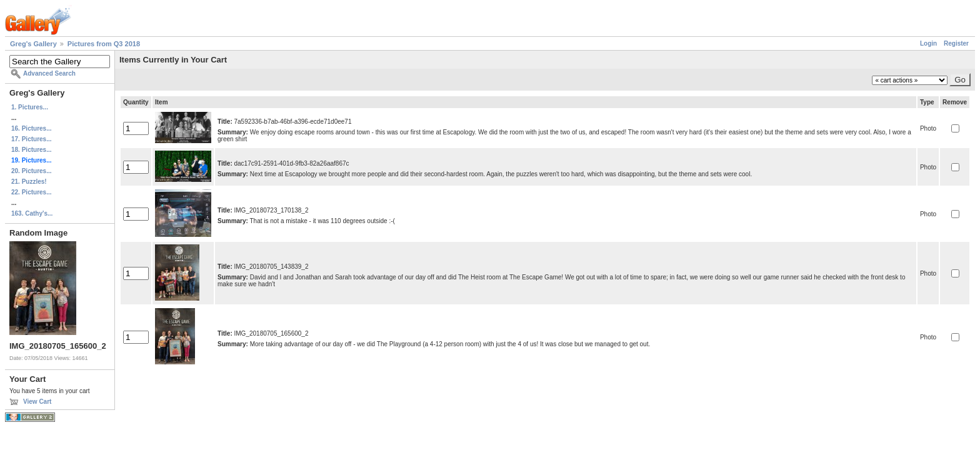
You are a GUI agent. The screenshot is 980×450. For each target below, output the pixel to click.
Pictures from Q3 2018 (104, 44)
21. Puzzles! (29, 182)
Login (928, 43)
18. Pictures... (31, 150)
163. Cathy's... (32, 213)
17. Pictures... (31, 139)
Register (956, 43)
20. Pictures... (31, 171)
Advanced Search (49, 73)
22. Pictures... (31, 192)
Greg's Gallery (33, 44)
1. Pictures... (30, 107)
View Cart (37, 402)
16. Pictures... (31, 128)
